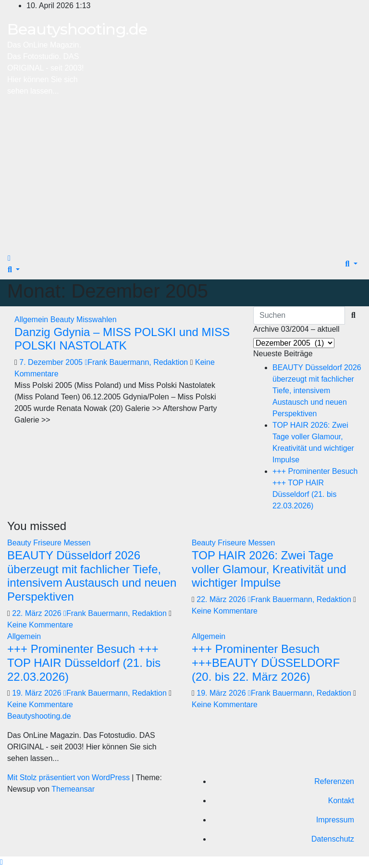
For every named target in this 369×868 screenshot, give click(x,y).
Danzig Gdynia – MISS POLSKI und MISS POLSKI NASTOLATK (122, 339)
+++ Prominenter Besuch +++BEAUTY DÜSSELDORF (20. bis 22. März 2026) (266, 663)
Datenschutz (333, 839)
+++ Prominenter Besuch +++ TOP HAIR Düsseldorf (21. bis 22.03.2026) (84, 663)
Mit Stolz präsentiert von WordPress (69, 778)
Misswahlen (97, 319)
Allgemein (32, 319)
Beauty (63, 319)
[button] (14, 270)
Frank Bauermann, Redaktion (137, 362)
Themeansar (73, 789)
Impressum (335, 820)
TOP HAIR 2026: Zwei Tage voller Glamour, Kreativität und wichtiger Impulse (269, 569)
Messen (77, 543)
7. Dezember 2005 (52, 362)
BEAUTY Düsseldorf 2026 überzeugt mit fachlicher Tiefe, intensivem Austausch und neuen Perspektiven (317, 391)
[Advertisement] (184, 177)
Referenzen (334, 781)
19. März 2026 (38, 693)
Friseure (48, 543)
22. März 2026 (38, 613)
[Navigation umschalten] (19, 261)
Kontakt (341, 801)
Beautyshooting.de (77, 29)
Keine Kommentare (40, 625)
